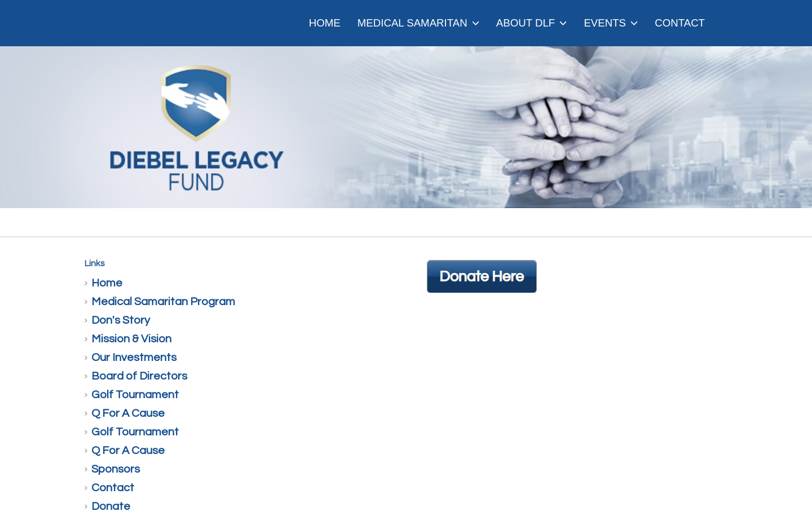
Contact (680, 23)
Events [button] (611, 23)
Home (325, 23)
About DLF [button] (532, 23)
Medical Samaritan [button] (418, 23)
